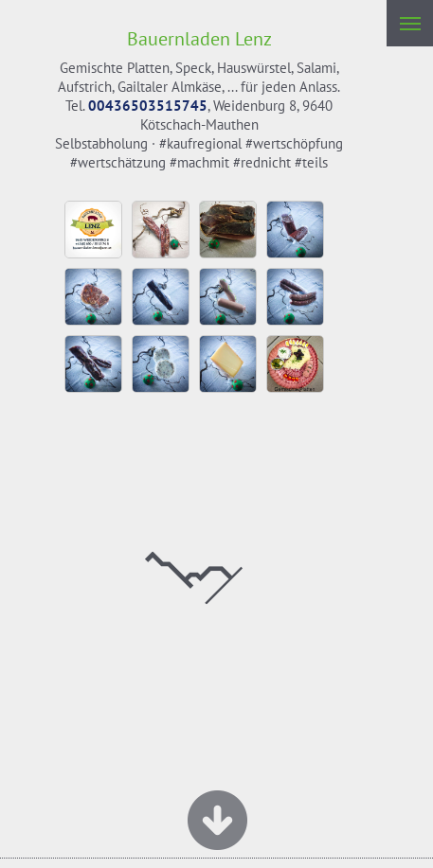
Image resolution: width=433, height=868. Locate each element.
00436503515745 (148, 106)
